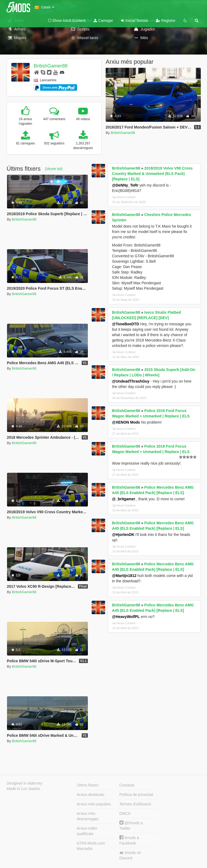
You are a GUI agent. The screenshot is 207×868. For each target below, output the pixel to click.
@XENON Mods (126, 422)
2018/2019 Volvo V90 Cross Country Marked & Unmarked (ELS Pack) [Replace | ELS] (152, 174)
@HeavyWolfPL (126, 617)
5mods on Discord (130, 855)
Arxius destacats (91, 795)
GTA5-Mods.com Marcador (91, 846)
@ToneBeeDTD (126, 324)
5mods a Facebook (129, 840)
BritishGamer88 (51, 66)
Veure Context (124, 197)
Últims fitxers (88, 785)
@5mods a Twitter (131, 825)
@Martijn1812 (124, 576)
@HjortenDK (123, 535)
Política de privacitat (136, 795)
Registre (165, 21)
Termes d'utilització (135, 804)
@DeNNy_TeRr (125, 185)
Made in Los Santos (23, 789)
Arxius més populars (94, 804)
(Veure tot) (54, 169)
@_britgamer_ (125, 499)
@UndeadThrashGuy (131, 381)
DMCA (125, 813)
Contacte (127, 785)
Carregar (103, 21)
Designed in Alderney (25, 783)
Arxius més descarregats (88, 816)
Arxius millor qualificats (87, 831)
